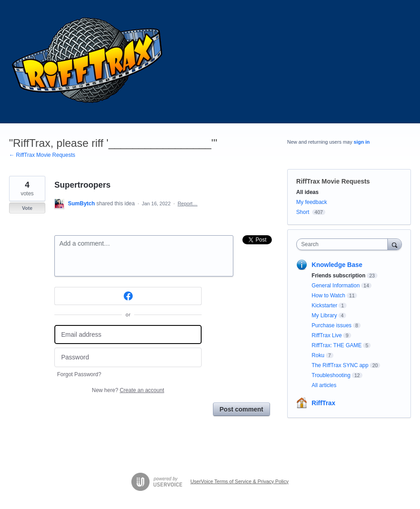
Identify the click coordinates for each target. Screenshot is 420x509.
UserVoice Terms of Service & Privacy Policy (239, 481)
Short (303, 212)
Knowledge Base (337, 265)
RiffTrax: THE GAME (337, 345)
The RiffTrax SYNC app (340, 365)
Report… (188, 204)
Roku (318, 355)
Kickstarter (325, 305)
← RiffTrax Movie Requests (42, 155)
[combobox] (344, 244)
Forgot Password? (79, 374)
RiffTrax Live (327, 335)
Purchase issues (332, 325)
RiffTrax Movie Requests (333, 181)
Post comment (241, 409)
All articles (324, 385)
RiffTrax (323, 403)
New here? (128, 390)
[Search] (395, 244)
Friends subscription (339, 276)
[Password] (128, 357)
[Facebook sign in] (128, 296)
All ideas (307, 192)
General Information (336, 286)
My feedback (312, 202)
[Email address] (128, 335)
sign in (362, 142)
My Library (324, 315)
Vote (27, 208)
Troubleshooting (331, 375)
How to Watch (328, 296)
